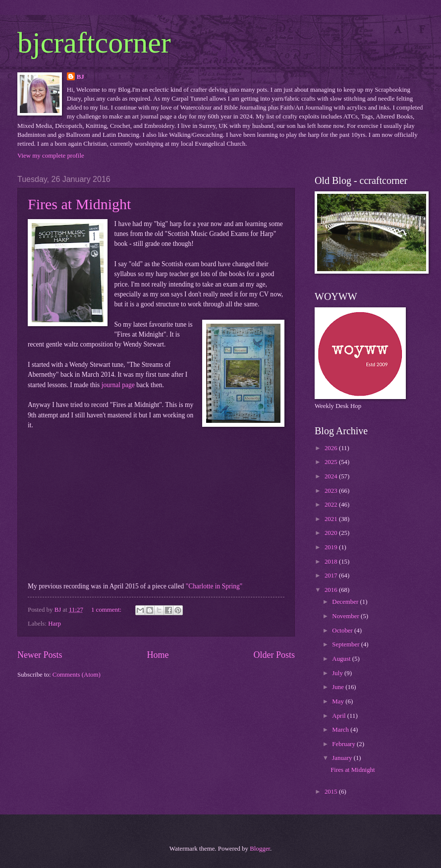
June (339, 687)
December (346, 602)
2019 (332, 547)
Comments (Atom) (77, 675)
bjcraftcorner (94, 43)
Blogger (260, 849)
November (346, 616)
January (343, 758)
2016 (332, 590)
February (344, 744)
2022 (332, 505)
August (342, 659)
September (346, 644)
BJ (81, 77)
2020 (332, 533)
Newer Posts (40, 655)
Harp (55, 624)
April (339, 716)
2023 (332, 491)
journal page (118, 385)
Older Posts (274, 655)
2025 (332, 462)
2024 (332, 476)
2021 (332, 519)
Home (158, 655)
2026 (332, 448)
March (341, 730)
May (339, 701)
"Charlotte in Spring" (214, 586)
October (343, 631)
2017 (332, 576)
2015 (332, 792)
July (338, 673)
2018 (332, 562)
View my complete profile (51, 156)
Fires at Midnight (79, 204)
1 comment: (107, 610)
